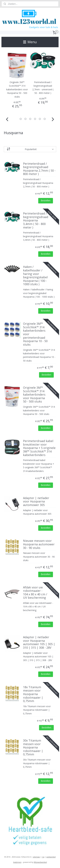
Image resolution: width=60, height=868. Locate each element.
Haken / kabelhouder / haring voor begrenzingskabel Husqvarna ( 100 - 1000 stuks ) (35, 276)
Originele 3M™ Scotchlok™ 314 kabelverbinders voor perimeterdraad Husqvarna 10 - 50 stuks (35, 334)
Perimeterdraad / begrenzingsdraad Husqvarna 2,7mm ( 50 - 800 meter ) (39, 169)
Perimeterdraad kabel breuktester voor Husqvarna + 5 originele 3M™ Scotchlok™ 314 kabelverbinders (39, 448)
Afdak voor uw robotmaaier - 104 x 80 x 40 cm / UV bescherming (35, 593)
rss (43, 857)
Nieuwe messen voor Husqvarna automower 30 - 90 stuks (39, 544)
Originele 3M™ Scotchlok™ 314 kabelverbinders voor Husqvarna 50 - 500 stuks (17, 90)
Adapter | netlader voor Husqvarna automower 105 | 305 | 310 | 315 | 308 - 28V (39, 643)
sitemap (36, 857)
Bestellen (46, 200)
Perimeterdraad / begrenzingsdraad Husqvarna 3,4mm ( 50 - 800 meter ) (35, 221)
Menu (30, 42)
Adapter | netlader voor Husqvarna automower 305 (36, 502)
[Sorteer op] (30, 149)
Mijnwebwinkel (40, 862)
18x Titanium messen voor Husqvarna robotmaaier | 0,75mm (33, 694)
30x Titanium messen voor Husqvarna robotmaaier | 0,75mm (33, 747)
